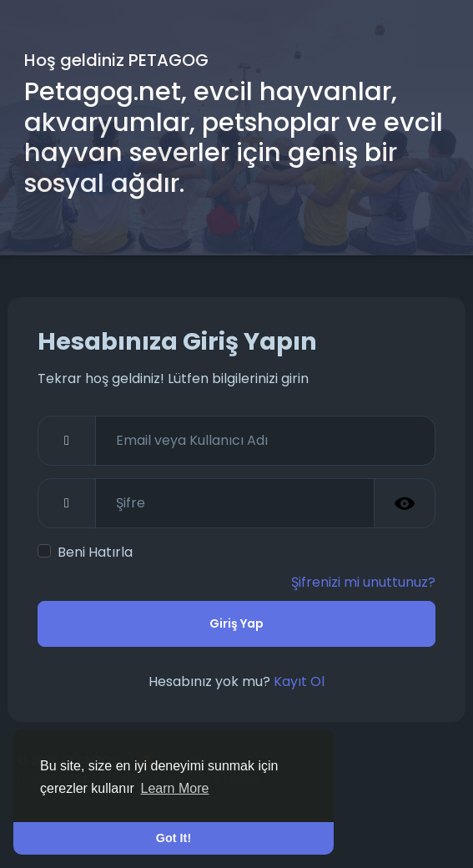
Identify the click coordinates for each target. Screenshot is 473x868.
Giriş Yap (236, 623)
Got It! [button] (174, 838)
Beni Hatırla (95, 552)
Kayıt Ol (299, 681)
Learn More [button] (175, 788)
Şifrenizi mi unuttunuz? (363, 582)
